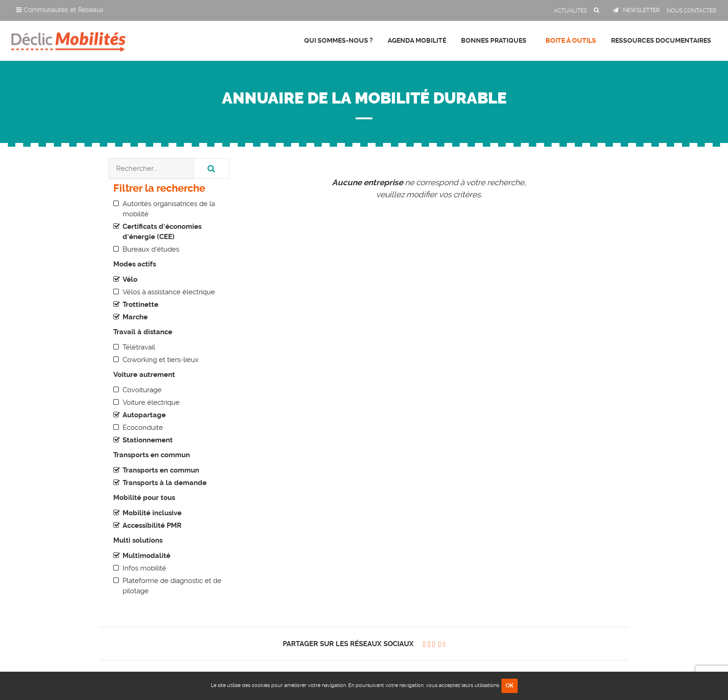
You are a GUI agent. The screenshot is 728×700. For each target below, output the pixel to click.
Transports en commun (161, 470)
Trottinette (140, 305)
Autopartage (144, 415)
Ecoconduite (143, 428)
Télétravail (139, 347)
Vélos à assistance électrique (169, 292)
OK (510, 686)
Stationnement (148, 440)
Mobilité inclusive (152, 513)
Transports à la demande (165, 483)
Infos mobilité (144, 568)
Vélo (130, 279)
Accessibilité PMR (152, 525)
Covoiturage (142, 390)
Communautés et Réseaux (60, 10)
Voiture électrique (151, 402)
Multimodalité (146, 556)
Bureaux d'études (151, 249)
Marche (135, 317)
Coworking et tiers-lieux (161, 360)
